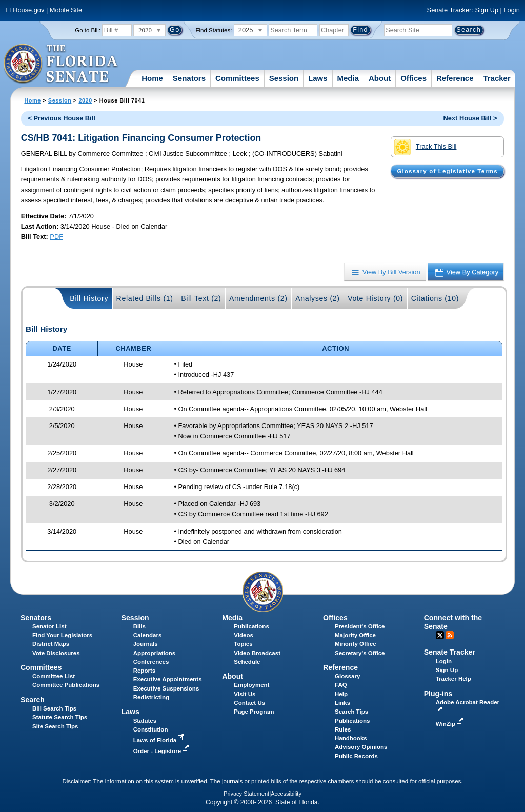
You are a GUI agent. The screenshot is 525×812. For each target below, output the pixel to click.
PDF (56, 237)
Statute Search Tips (60, 717)
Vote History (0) (375, 298)
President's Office (360, 626)
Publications (251, 626)
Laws (318, 78)
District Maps (51, 644)
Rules (343, 729)
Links (342, 703)
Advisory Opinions (361, 747)
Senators (189, 78)
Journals (146, 644)
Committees (237, 78)
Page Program (254, 712)
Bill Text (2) (201, 298)
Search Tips (351, 712)
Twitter (440, 635)
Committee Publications (66, 685)
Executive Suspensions (166, 688)
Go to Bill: (88, 30)
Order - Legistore (162, 751)
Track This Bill (425, 147)
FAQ (341, 685)
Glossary (347, 676)
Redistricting (151, 697)
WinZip (450, 724)
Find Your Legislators (62, 635)
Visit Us (245, 694)
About (380, 78)
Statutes (145, 721)
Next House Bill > (470, 118)
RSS (450, 635)
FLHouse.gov (25, 10)
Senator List (49, 626)
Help (341, 694)
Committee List (54, 676)
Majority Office (355, 635)
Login (511, 10)
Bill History (89, 298)
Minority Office (356, 644)
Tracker (497, 78)
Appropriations (155, 653)
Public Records (356, 756)
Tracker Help (453, 679)
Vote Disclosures (56, 653)
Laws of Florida (160, 740)
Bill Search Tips (54, 708)
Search (33, 700)
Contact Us (249, 703)
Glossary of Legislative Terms (447, 171)
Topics (243, 644)
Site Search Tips (55, 726)
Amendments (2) (258, 298)
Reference (455, 78)
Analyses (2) (318, 298)
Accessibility (286, 794)
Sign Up (487, 10)
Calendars (148, 635)
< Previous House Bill (62, 118)
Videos (244, 635)
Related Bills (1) (145, 298)
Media (348, 78)
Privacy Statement (246, 794)
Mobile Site (66, 10)
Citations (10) (435, 298)
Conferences (151, 662)
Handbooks (351, 738)
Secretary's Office (360, 653)
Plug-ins (438, 694)
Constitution (151, 729)
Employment (251, 685)
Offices (413, 78)
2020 (85, 100)
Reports (145, 671)
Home (152, 78)
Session (284, 78)
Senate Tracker (450, 652)
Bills (139, 626)
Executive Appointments (168, 679)
